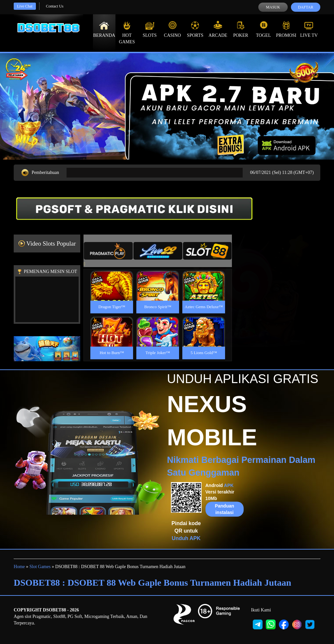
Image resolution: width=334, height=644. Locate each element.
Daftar (305, 7)
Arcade (218, 29)
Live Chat (25, 6)
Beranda (104, 29)
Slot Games (40, 567)
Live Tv (309, 29)
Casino (173, 29)
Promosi (286, 29)
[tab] (108, 251)
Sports (195, 29)
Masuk (273, 7)
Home (19, 567)
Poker (241, 29)
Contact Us (55, 6)
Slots (150, 29)
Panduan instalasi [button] (225, 509)
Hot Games (127, 33)
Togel (264, 29)
